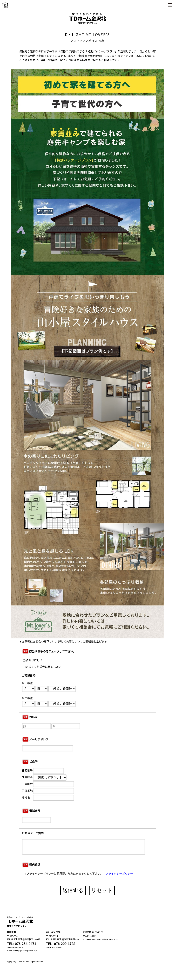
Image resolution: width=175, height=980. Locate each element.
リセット (102, 890)
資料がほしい (33, 660)
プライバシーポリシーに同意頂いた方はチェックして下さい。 (63, 874)
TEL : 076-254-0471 (21, 944)
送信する (73, 890)
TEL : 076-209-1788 (61, 944)
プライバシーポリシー (119, 874)
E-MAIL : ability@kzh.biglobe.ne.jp (22, 950)
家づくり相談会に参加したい (42, 667)
